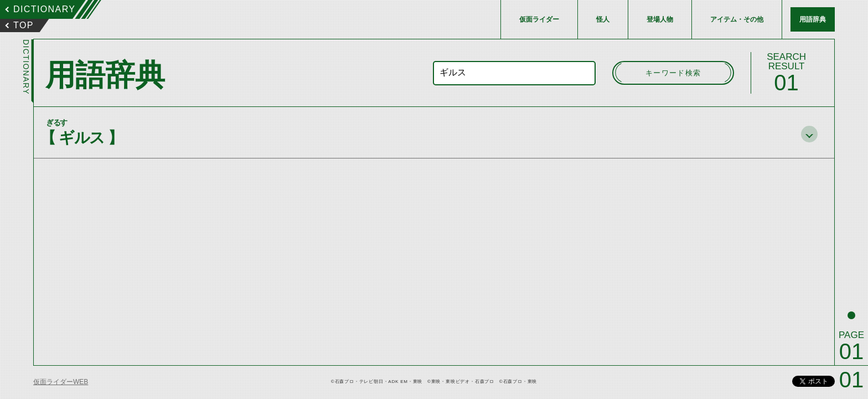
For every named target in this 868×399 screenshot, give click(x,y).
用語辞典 (813, 19)
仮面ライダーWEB (61, 382)
